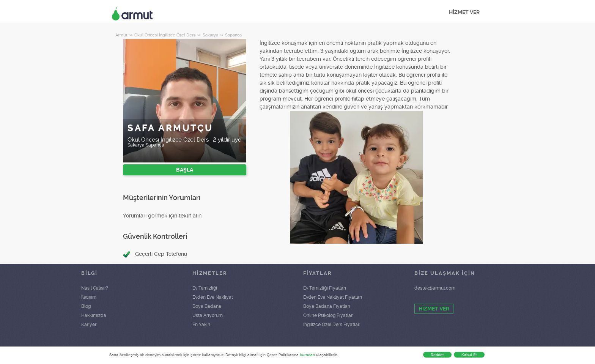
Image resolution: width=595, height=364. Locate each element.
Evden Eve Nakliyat (213, 297)
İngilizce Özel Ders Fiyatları (332, 325)
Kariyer (89, 325)
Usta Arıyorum (208, 315)
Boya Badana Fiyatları (327, 306)
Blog (86, 306)
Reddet (437, 355)
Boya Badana (207, 306)
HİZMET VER (464, 12)
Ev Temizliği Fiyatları (325, 288)
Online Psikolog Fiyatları (328, 315)
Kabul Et (469, 355)
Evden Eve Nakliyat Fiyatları (333, 297)
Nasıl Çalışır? (95, 288)
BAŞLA (185, 170)
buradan (307, 355)
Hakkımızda (94, 315)
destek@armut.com (435, 288)
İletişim (89, 297)
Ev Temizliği (205, 288)
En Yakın (201, 325)
